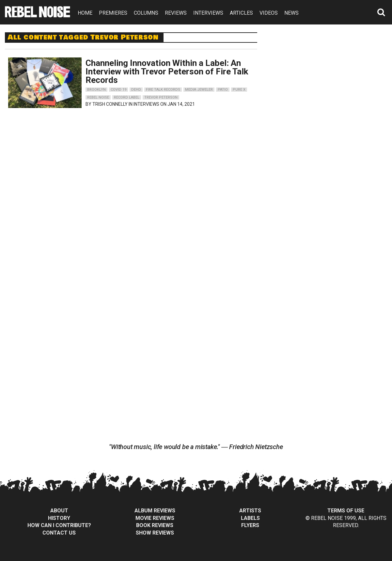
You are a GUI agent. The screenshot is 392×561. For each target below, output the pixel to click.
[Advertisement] (330, 73)
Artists (250, 511)
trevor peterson (161, 97)
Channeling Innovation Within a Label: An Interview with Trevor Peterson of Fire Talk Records (167, 71)
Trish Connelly (110, 104)
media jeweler (199, 90)
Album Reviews (155, 511)
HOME (85, 13)
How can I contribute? (59, 525)
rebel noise (98, 97)
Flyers (250, 525)
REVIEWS (176, 13)
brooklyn (96, 90)
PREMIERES (113, 13)
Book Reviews (155, 525)
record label (127, 97)
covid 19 (118, 90)
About (59, 511)
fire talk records (163, 90)
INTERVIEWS (208, 13)
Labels (250, 518)
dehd (136, 90)
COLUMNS (146, 13)
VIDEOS (269, 13)
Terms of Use (346, 511)
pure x (239, 90)
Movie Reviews (155, 518)
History (59, 518)
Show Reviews (155, 533)
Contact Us (59, 533)
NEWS (291, 13)
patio (223, 90)
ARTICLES (241, 13)
